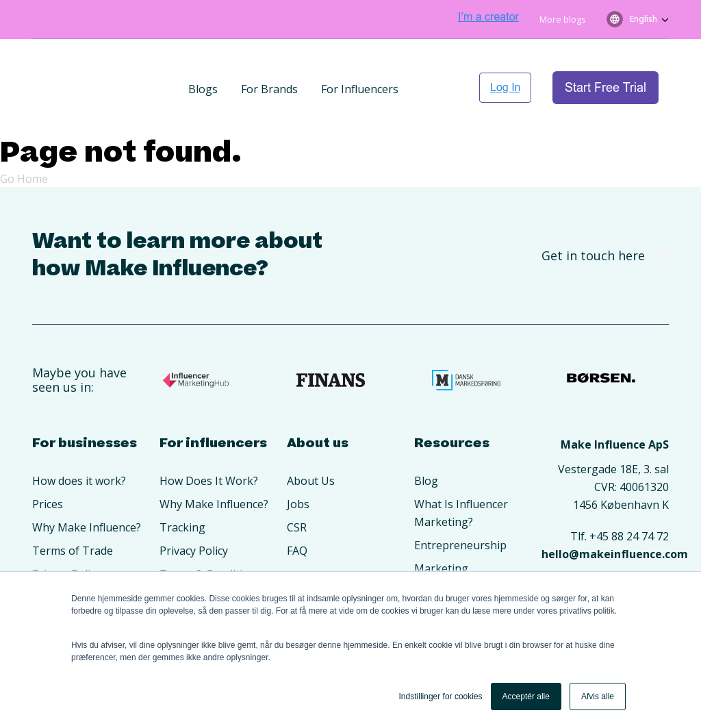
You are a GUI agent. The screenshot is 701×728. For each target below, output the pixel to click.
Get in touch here (602, 213)
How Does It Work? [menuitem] (209, 438)
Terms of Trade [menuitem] (73, 508)
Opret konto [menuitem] (191, 555)
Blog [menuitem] (426, 438)
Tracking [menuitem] (182, 485)
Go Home (24, 136)
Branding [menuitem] (438, 549)
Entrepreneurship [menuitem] (460, 503)
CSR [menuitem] (297, 485)
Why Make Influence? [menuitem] (87, 485)
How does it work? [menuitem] (79, 438)
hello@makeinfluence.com (615, 512)
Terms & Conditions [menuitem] (211, 531)
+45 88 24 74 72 (629, 494)
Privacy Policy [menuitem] (66, 531)
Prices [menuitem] (48, 462)
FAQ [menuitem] (297, 508)
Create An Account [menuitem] (79, 555)
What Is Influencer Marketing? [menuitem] (461, 470)
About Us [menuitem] (311, 438)
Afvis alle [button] (598, 696)
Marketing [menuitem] (441, 526)
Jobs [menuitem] (298, 462)
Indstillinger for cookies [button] (441, 696)
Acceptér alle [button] (526, 696)
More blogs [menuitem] (563, 19)
